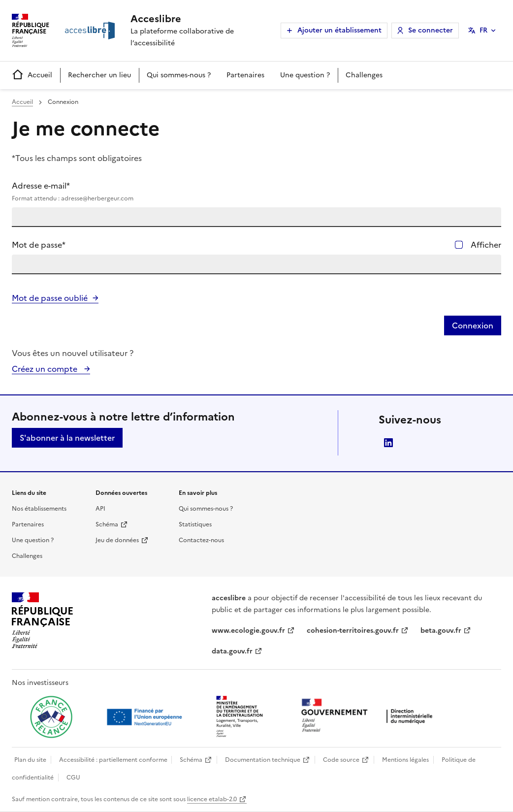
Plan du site (30, 760)
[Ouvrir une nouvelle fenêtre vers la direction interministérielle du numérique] (369, 716)
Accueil (32, 75)
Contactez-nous (201, 540)
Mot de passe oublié (50, 298)
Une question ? (305, 75)
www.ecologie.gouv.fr (248, 631)
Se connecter (431, 30)
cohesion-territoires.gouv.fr (353, 631)
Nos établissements (39, 509)
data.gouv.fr (232, 651)
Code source (341, 760)
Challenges (364, 75)
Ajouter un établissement (339, 30)
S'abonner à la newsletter (67, 438)
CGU (73, 778)
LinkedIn (388, 443)
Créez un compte (46, 369)
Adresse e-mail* (256, 192)
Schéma (107, 524)
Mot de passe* (39, 245)
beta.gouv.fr (441, 631)
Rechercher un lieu (99, 75)
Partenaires (245, 75)
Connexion (473, 325)
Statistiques (195, 524)
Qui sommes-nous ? (179, 75)
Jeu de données (117, 540)
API (100, 509)
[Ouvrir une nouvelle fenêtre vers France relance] (51, 717)
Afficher (486, 245)
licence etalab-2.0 (212, 799)
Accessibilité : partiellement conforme (113, 760)
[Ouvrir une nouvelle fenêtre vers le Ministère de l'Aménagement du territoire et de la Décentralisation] (240, 717)
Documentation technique (263, 760)
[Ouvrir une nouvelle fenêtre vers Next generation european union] (146, 717)
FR (483, 30)
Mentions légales (405, 760)
